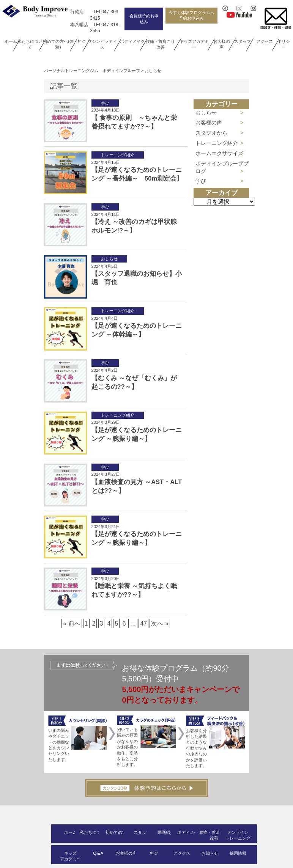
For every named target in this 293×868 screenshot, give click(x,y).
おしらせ (206, 113)
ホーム (11, 41)
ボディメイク (132, 41)
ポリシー (284, 44)
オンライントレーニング (238, 835)
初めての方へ (118, 832)
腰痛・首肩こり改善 (161, 44)
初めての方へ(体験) (58, 44)
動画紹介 (166, 832)
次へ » (160, 623)
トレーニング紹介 (217, 143)
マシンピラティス (102, 44)
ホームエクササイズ (219, 153)
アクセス (265, 41)
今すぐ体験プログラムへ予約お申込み (191, 15)
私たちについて (30, 44)
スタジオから (211, 133)
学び (201, 181)
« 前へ (72, 623)
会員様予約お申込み (144, 19)
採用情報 (238, 853)
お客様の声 (221, 44)
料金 (82, 41)
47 (143, 623)
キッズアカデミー (194, 44)
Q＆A (98, 853)
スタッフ (243, 41)
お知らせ (210, 853)
